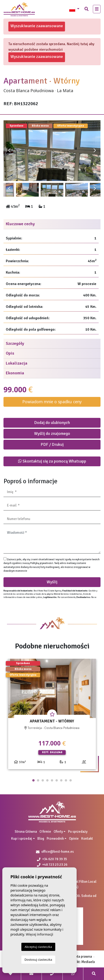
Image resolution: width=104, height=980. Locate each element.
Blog (41, 839)
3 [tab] (43, 780)
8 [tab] (66, 780)
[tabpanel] (52, 716)
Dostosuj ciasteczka (38, 960)
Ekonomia (15, 373)
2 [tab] (38, 780)
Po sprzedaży (78, 832)
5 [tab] (52, 780)
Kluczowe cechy (20, 224)
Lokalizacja (17, 363)
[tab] (52, 224)
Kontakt (87, 839)
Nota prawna (82, 957)
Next (95, 151)
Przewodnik (55, 839)
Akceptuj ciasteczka (38, 947)
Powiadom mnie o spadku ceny (52, 402)
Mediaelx (88, 962)
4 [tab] (47, 780)
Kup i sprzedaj (22, 839)
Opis (10, 353)
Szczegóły (15, 343)
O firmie (45, 832)
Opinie (74, 839)
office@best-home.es (58, 852)
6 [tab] (57, 780)
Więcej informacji (39, 934)
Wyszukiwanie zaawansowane (37, 26)
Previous (9, 151)
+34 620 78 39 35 (52, 859)
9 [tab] (71, 780)
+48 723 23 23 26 (52, 865)
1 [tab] (33, 780)
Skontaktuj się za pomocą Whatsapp (52, 461)
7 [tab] (61, 780)
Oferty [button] (58, 832)
